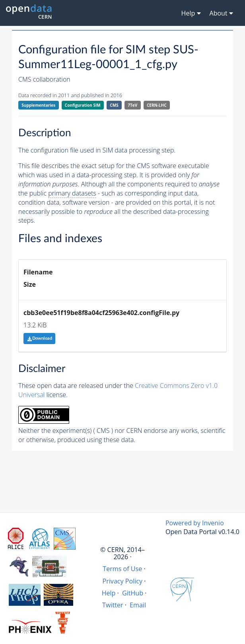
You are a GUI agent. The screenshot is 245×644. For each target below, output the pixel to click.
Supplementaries (38, 105)
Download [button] (40, 338)
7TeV (132, 105)
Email (138, 605)
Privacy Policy (123, 581)
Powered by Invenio (195, 523)
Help (109, 593)
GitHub (133, 593)
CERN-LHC (157, 105)
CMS (114, 105)
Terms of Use (122, 569)
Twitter (113, 605)
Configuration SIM (83, 105)
